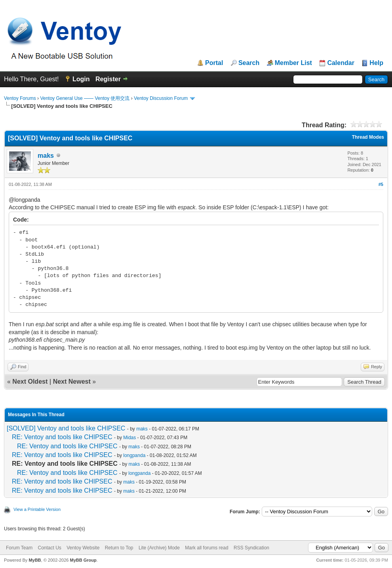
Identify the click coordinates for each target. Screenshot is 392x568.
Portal (214, 63)
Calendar (341, 63)
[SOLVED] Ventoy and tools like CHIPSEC (66, 428)
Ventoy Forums (20, 98)
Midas (129, 438)
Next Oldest (30, 382)
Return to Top (119, 548)
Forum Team (19, 548)
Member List (293, 63)
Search (249, 63)
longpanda (134, 455)
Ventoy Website (83, 548)
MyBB (35, 560)
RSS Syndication (251, 548)
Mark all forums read (206, 548)
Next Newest (72, 382)
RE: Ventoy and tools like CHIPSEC (62, 437)
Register (108, 79)
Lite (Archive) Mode (159, 548)
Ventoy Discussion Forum (161, 98)
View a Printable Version (37, 509)
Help (376, 63)
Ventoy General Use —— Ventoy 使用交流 (85, 98)
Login (81, 79)
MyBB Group (83, 560)
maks (46, 156)
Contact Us (49, 548)
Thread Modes (368, 137)
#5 (381, 184)
